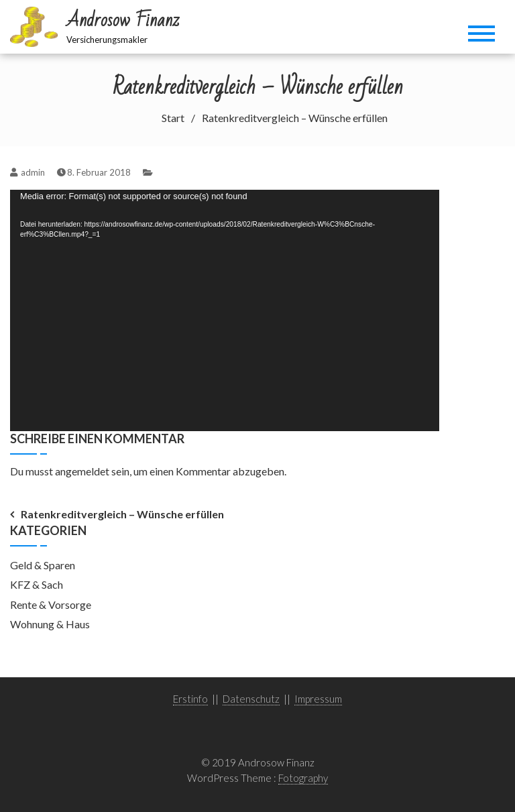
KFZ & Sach (37, 584)
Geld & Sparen (43, 565)
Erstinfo (190, 699)
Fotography (303, 778)
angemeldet (82, 471)
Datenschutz (251, 699)
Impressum (318, 699)
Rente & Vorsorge (51, 604)
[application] (225, 310)
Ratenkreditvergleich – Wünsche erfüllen (122, 514)
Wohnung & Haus (50, 624)
